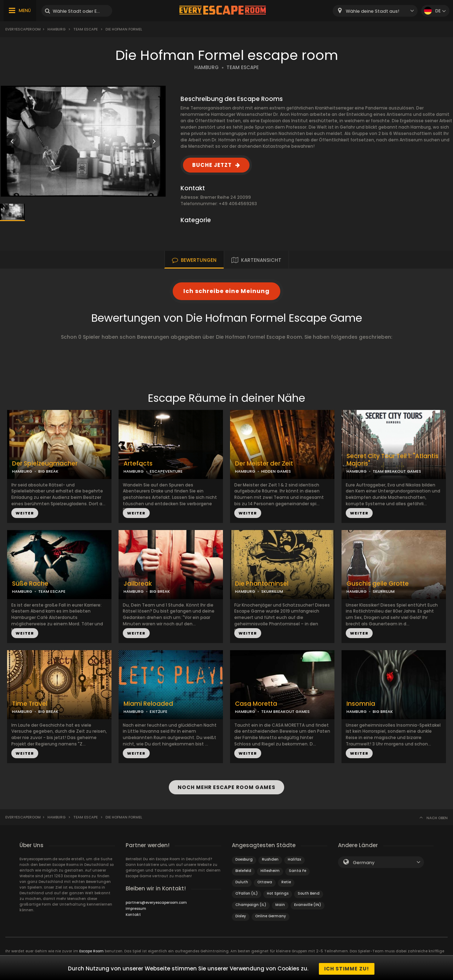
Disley (241, 914)
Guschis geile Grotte (378, 584)
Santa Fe (297, 869)
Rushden (270, 858)
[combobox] (375, 11)
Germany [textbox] (364, 861)
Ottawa (265, 880)
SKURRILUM (272, 591)
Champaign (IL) (251, 903)
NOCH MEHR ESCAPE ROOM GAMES (226, 786)
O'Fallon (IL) (246, 892)
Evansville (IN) (308, 903)
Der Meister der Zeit (264, 464)
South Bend (309, 892)
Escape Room (91, 949)
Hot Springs (278, 892)
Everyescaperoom (23, 29)
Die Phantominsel (262, 584)
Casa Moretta (256, 704)
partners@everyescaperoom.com (156, 901)
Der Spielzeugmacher (45, 464)
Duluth (242, 880)
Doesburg (244, 858)
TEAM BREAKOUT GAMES (397, 471)
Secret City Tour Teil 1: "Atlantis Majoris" (392, 460)
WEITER (25, 513)
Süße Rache (30, 584)
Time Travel (30, 704)
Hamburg (56, 29)
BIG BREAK (48, 471)
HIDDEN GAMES (276, 471)
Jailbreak (138, 584)
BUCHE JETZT (212, 165)
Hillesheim (270, 869)
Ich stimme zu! (347, 969)
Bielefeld (243, 869)
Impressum (136, 907)
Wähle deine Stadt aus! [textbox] (372, 11)
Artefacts (138, 464)
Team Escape (85, 29)
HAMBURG (207, 67)
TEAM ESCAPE (243, 67)
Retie (286, 880)
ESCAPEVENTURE (166, 471)
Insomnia (361, 704)
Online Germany (271, 914)
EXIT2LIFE (159, 711)
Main (280, 903)
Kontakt (133, 913)
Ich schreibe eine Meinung (226, 291)
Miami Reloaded (148, 704)
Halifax (294, 858)
